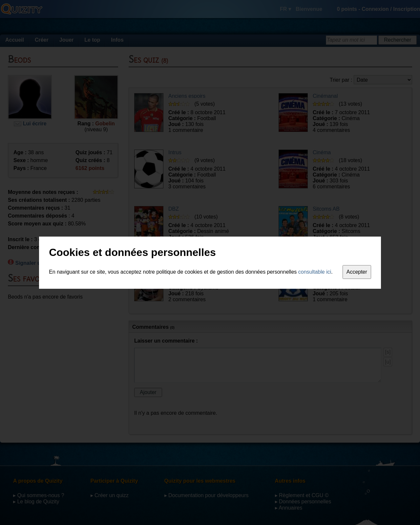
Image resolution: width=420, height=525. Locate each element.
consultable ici (315, 272)
